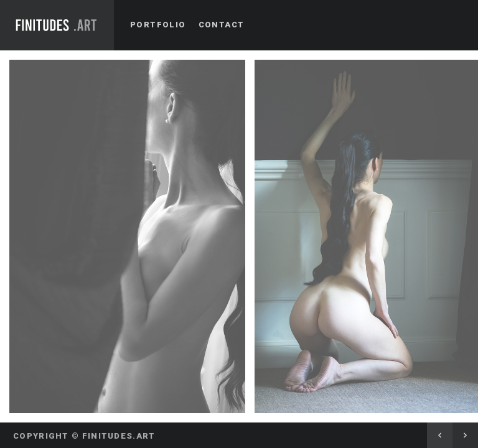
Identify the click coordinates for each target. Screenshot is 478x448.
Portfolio (158, 25)
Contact (222, 25)
